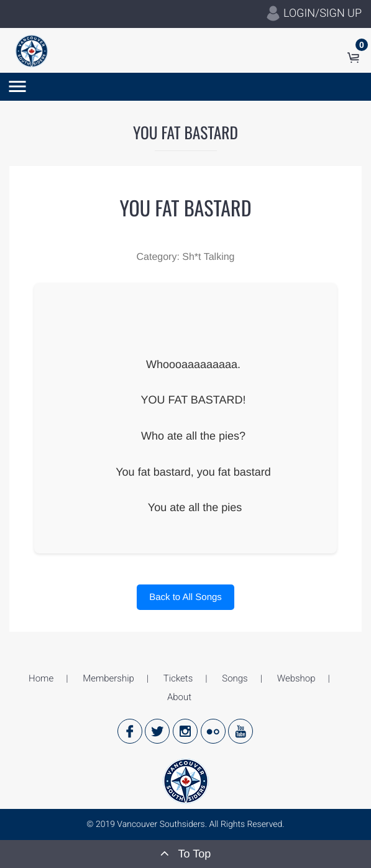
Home (41, 678)
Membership (108, 678)
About (179, 697)
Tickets (178, 678)
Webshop (296, 678)
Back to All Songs (185, 597)
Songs (235, 678)
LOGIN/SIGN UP (314, 14)
